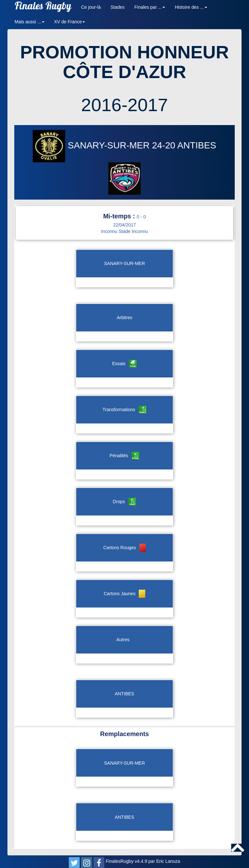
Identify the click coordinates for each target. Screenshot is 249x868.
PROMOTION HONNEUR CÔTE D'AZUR (124, 62)
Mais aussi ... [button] (30, 22)
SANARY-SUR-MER (92, 145)
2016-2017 (124, 105)
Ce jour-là (91, 7)
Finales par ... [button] (150, 7)
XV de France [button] (70, 22)
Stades (118, 7)
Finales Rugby (43, 7)
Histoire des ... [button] (191, 7)
